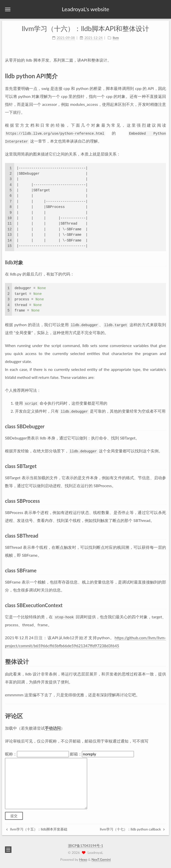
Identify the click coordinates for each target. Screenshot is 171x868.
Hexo (83, 859)
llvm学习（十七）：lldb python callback (132, 829)
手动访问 (53, 728)
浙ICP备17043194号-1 (86, 846)
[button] (8, 9)
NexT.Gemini (101, 859)
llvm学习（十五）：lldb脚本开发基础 (37, 829)
